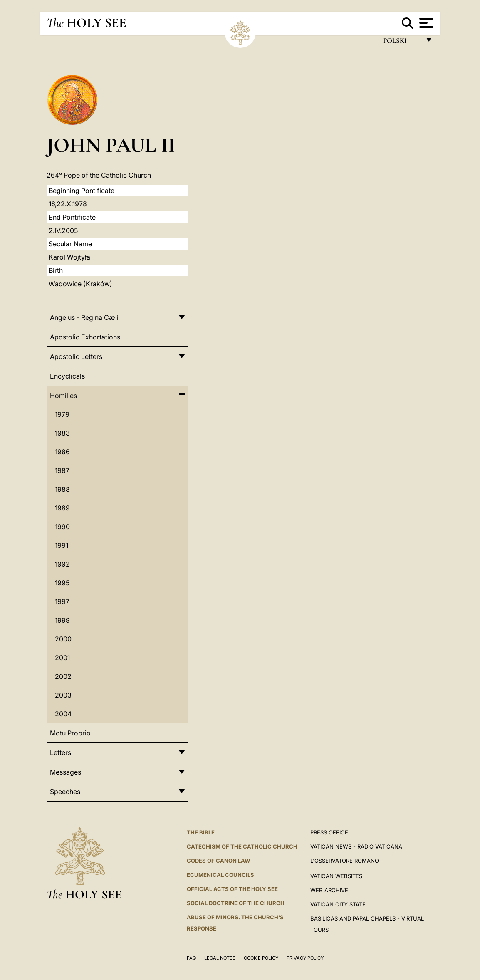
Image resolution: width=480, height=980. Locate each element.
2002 (63, 676)
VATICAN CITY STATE (338, 904)
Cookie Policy (261, 958)
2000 (63, 639)
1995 (62, 583)
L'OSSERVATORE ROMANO (345, 861)
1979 (62, 414)
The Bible (201, 832)
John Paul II (111, 145)
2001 (62, 658)
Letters (61, 752)
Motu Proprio (70, 733)
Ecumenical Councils (220, 875)
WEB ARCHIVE (329, 890)
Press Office (329, 832)
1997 (62, 601)
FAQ (191, 958)
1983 (62, 433)
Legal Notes (220, 958)
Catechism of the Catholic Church (242, 846)
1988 (62, 489)
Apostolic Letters (76, 356)
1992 (62, 564)
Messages (66, 772)
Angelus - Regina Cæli (84, 317)
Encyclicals (67, 376)
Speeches (65, 792)
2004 (63, 714)
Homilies (63, 396)
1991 (62, 545)
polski (402, 43)
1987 (62, 470)
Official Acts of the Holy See (232, 889)
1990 (62, 527)
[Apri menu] (425, 23)
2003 (63, 695)
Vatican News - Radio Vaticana (356, 846)
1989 (62, 508)
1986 (62, 452)
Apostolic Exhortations (85, 337)
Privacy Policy (305, 958)
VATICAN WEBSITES (336, 876)
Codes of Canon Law (218, 861)
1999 (62, 620)
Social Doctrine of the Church (236, 903)
